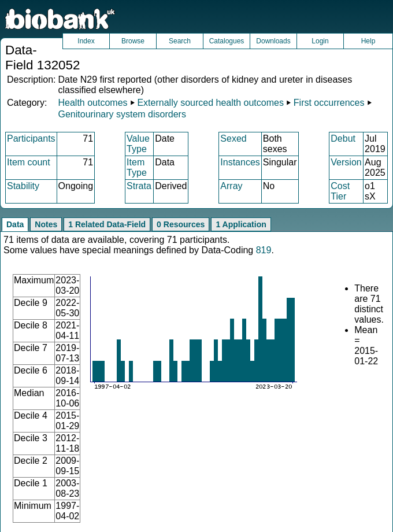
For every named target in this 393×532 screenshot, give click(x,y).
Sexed (233, 138)
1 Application (241, 224)
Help (368, 41)
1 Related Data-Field (107, 224)
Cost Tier (340, 191)
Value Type (138, 144)
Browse (133, 41)
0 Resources (181, 224)
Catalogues (227, 41)
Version (346, 162)
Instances (240, 162)
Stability (23, 186)
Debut (343, 138)
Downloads (273, 41)
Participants (31, 138)
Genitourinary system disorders (122, 114)
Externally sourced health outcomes (210, 103)
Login (320, 41)
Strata (139, 186)
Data (15, 224)
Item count (29, 162)
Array (231, 186)
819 (264, 250)
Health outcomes (92, 103)
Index (86, 41)
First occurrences (329, 103)
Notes (46, 224)
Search (180, 41)
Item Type (137, 167)
